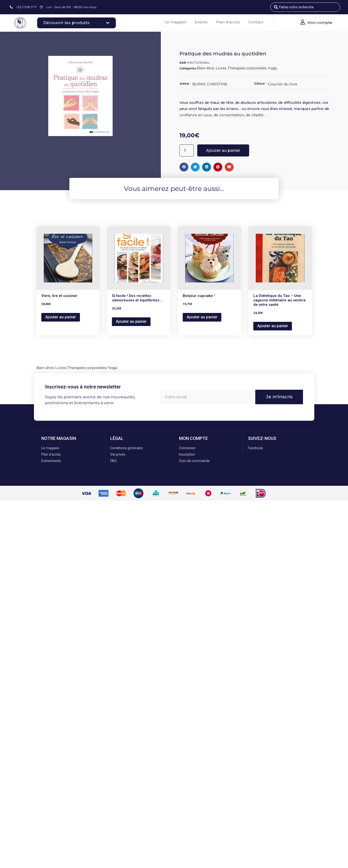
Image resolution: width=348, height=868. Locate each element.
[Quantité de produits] (187, 150)
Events (201, 22)
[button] (184, 167)
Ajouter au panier (223, 150)
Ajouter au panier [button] (61, 317)
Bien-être (206, 68)
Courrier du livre (283, 84)
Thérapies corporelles (247, 68)
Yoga (272, 68)
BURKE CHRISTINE (210, 84)
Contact (256, 22)
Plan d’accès (228, 22)
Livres (221, 68)
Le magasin (175, 22)
